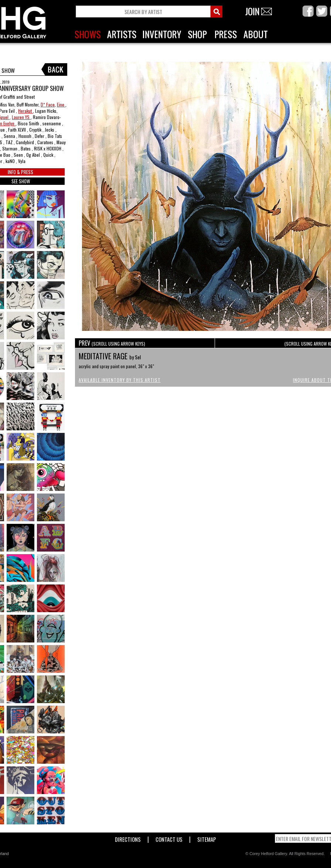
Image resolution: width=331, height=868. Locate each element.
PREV (112, 343)
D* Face (48, 104)
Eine (61, 104)
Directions (128, 838)
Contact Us (169, 838)
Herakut (25, 111)
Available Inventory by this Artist (120, 380)
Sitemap (207, 838)
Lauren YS (21, 117)
